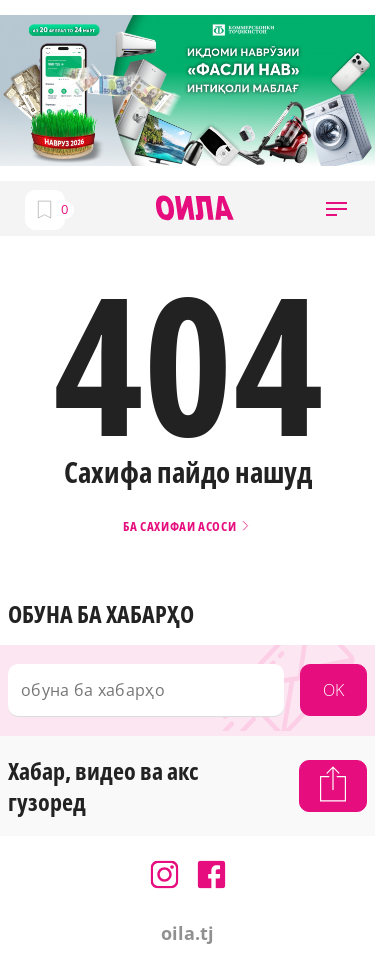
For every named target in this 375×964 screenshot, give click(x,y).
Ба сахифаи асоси (187, 526)
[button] (336, 208)
